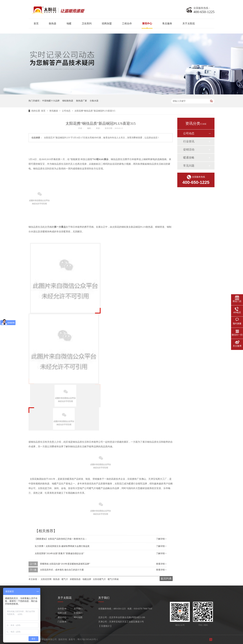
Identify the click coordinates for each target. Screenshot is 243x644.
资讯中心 (147, 23)
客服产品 (33, 622)
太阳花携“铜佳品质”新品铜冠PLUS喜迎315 (95, 111)
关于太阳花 (189, 23)
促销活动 (189, 150)
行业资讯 (189, 141)
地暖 (69, 23)
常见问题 (189, 166)
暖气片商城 (113, 579)
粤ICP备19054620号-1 (87, 639)
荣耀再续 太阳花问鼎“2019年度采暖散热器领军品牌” (65, 564)
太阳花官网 (46, 579)
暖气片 (65, 579)
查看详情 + (161, 564)
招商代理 (62, 613)
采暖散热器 (75, 579)
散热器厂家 (82, 101)
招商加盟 (107, 23)
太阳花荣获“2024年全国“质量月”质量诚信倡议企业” (59, 553)
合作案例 (62, 609)
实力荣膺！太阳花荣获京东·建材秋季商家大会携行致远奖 (62, 546)
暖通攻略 (189, 158)
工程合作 (127, 23)
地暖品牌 (87, 579)
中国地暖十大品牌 (51, 101)
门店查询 (62, 622)
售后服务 (167, 23)
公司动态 (66, 111)
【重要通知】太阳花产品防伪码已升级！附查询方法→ (61, 539)
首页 (36, 23)
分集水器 (94, 101)
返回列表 (166, 579)
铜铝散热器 (68, 101)
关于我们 (78, 609)
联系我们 (78, 613)
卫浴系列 (87, 23)
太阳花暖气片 (99, 579)
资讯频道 (54, 111)
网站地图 (78, 617)
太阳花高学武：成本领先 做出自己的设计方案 (62, 570)
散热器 (53, 23)
